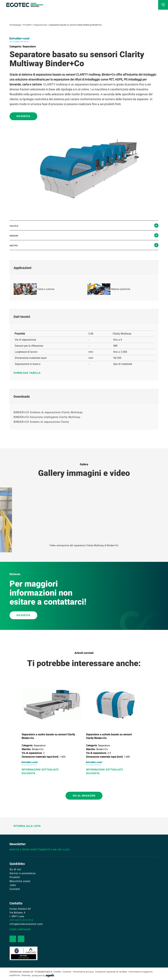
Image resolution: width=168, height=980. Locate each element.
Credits (57, 972)
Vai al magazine (84, 796)
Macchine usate (20, 881)
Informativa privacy (83, 972)
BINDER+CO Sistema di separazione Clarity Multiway (48, 412)
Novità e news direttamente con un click (40, 850)
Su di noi (15, 869)
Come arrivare (20, 929)
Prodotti (27, 25)
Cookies (67, 972)
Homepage (15, 25)
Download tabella (29, 373)
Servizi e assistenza (23, 873)
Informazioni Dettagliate (40, 770)
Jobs (13, 885)
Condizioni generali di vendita (111, 972)
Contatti (15, 889)
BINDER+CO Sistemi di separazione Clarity (41, 422)
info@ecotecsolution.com (26, 924)
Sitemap (26, 975)
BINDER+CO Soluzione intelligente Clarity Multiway (47, 417)
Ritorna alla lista (25, 826)
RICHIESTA (23, 615)
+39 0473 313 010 (21, 920)
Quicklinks (17, 864)
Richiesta (23, 116)
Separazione (40, 25)
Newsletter (18, 844)
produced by (43, 975)
